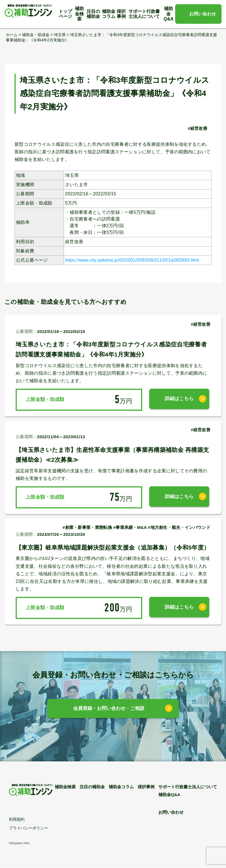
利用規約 (17, 820)
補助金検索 (79, 14)
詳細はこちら (179, 399)
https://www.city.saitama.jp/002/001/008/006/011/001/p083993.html (134, 260)
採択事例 (121, 14)
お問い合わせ (203, 14)
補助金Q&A (169, 14)
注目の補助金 (93, 14)
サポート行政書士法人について (144, 14)
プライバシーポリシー (28, 828)
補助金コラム (109, 14)
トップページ (65, 14)
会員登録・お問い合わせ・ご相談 (109, 709)
